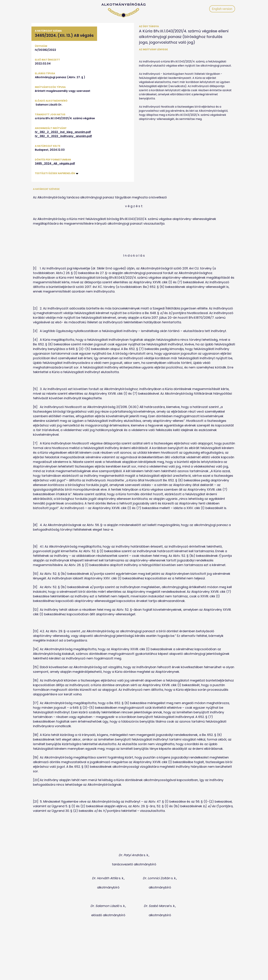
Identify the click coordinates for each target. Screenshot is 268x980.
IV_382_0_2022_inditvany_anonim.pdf (63, 136)
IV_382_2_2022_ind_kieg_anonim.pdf (63, 132)
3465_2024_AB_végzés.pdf (55, 163)
